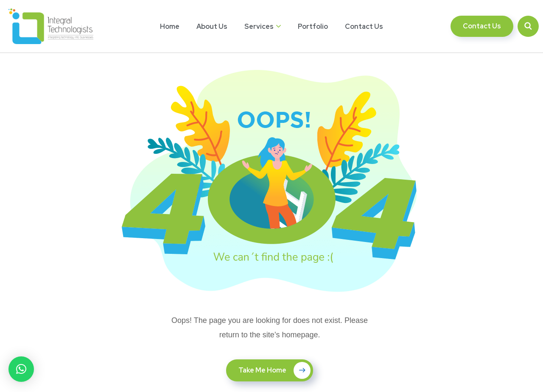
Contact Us (364, 26)
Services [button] (259, 26)
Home (170, 26)
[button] (21, 369)
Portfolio (313, 26)
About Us (212, 26)
